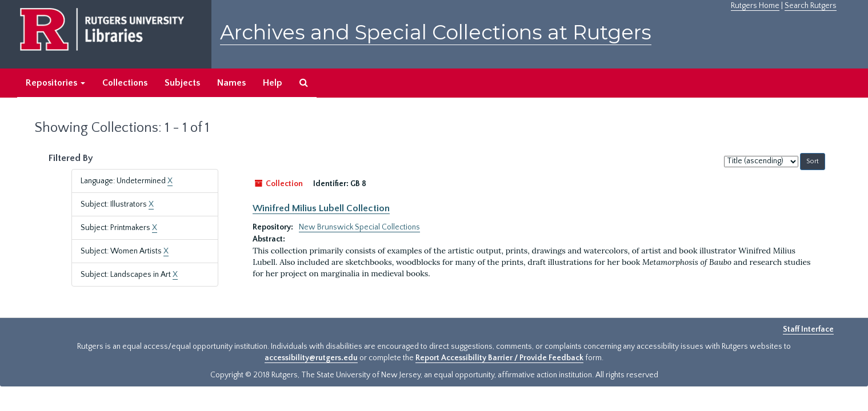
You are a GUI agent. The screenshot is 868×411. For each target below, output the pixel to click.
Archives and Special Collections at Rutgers (436, 32)
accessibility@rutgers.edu (311, 358)
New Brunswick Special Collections (359, 227)
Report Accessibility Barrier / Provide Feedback (499, 358)
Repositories (55, 83)
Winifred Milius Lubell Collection (321, 208)
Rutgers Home (755, 6)
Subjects (182, 83)
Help (273, 83)
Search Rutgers (811, 6)
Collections (125, 83)
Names (231, 83)
